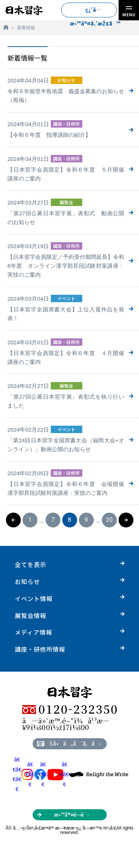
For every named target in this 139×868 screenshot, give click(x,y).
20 (109, 520)
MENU (129, 12)
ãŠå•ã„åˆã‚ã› (71, 743)
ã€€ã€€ (36, 774)
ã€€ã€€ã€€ (23, 774)
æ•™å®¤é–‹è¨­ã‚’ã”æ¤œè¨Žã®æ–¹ (71, 815)
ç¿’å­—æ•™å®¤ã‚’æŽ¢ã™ (93, 12)
